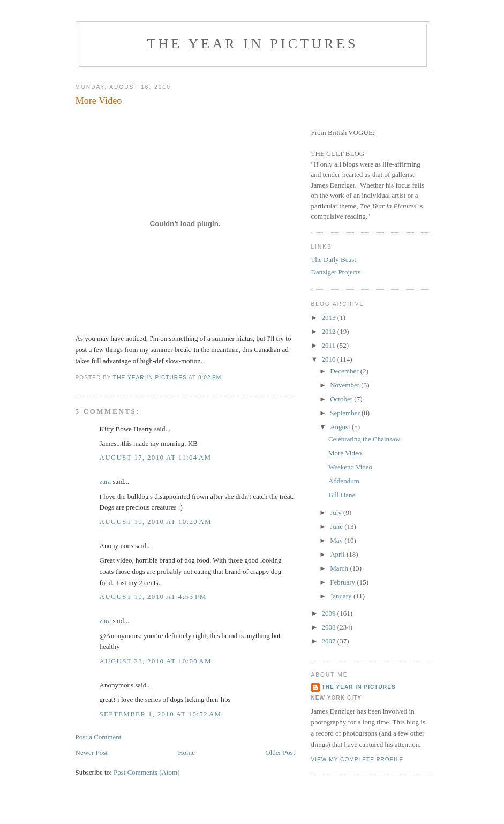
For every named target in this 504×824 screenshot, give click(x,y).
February (343, 582)
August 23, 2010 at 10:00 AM (156, 661)
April (338, 554)
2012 (330, 331)
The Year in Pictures (252, 44)
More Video (345, 453)
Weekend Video (350, 467)
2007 (330, 641)
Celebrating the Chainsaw (364, 439)
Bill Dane (342, 495)
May (337, 540)
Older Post (280, 752)
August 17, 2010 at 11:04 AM (156, 457)
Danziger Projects (336, 272)
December (345, 371)
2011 (330, 345)
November (345, 385)
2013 (330, 317)
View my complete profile (358, 759)
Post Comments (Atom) (147, 772)
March (340, 568)
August (341, 427)
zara (106, 481)
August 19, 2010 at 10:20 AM (156, 522)
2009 (330, 613)
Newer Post (92, 752)
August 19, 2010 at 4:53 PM (153, 597)
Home (186, 752)
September (346, 413)
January (342, 596)
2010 (330, 359)
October (342, 399)
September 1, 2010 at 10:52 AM (161, 714)
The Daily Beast (334, 260)
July (337, 512)
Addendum (344, 481)
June (337, 526)
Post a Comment (99, 737)
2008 (330, 627)
